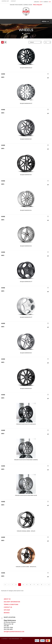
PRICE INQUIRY (38, 5)
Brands (7, 613)
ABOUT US (7, 599)
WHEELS (27, 33)
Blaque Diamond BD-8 (26, 353)
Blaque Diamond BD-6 (26, 246)
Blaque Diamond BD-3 (26, 139)
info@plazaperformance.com (14, 632)
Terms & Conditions (11, 604)
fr (42, 2)
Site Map (7, 610)
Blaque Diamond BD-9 (26, 388)
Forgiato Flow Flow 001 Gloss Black (26, 424)
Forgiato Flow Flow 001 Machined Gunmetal (26, 460)
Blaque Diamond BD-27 (26, 68)
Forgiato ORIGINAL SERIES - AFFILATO (26, 531)
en (40, 2)
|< (5, 585)
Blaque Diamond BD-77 (26, 282)
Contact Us (8, 607)
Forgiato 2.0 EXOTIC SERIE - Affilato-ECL (26, 567)
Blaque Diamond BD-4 (26, 210)
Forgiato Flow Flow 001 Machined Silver (26, 495)
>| (49, 585)
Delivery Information (12, 602)
